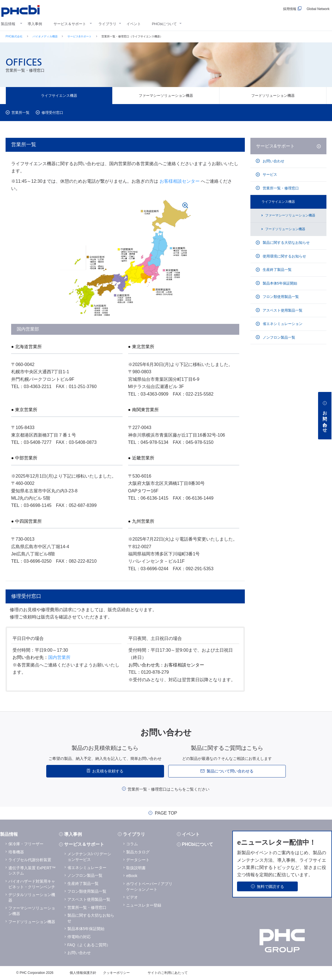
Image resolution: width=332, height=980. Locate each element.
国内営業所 (59, 657)
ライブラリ (107, 24)
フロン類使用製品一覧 (280, 297)
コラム (132, 844)
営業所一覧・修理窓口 (280, 188)
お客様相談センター (180, 181)
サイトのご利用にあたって (168, 973)
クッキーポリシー (116, 973)
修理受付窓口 (52, 113)
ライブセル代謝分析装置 (30, 860)
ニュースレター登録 (144, 905)
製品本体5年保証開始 (279, 283)
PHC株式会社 (14, 36)
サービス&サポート (80, 36)
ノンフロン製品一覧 (278, 337)
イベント (134, 24)
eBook (132, 876)
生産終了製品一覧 (277, 270)
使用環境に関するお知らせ (284, 256)
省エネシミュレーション (282, 324)
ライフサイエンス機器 (59, 96)
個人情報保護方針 (83, 973)
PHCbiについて (164, 24)
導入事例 (35, 24)
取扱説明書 (136, 868)
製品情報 (8, 24)
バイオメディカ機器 (45, 36)
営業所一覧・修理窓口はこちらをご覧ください (169, 789)
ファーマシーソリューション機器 (166, 96)
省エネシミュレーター (87, 868)
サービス (269, 174)
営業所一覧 (20, 113)
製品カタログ (138, 852)
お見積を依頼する (108, 771)
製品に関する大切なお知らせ (286, 243)
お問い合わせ (273, 161)
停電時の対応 (79, 937)
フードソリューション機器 (273, 96)
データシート (138, 860)
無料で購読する (270, 887)
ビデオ (132, 897)
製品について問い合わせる (230, 771)
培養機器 (16, 852)
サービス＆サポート (70, 24)
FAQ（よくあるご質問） (89, 945)
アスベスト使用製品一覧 (282, 310)
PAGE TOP (166, 813)
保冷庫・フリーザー (26, 844)
